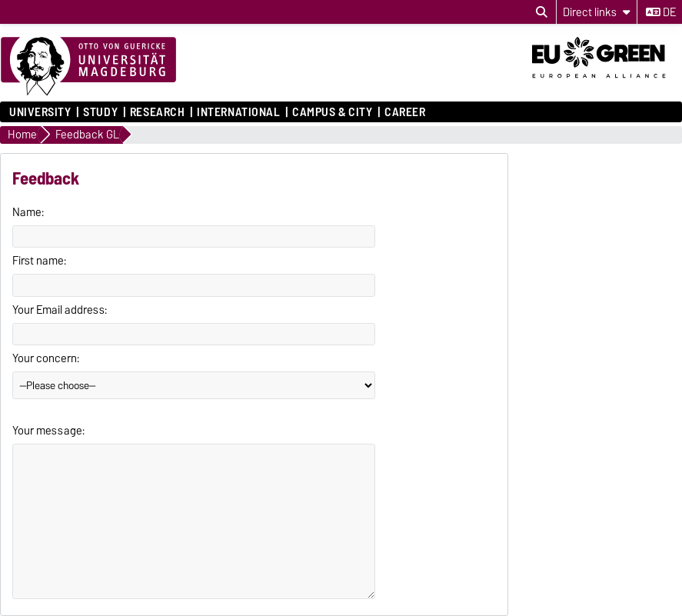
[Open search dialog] (542, 12)
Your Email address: (60, 310)
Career (405, 112)
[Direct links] (597, 12)
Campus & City (332, 112)
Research (157, 112)
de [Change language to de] (661, 12)
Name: (28, 212)
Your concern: (46, 358)
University (40, 112)
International (238, 112)
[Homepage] (88, 67)
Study (100, 112)
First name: (39, 261)
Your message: (48, 431)
